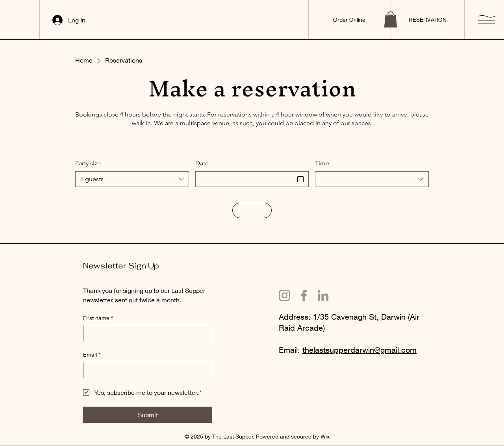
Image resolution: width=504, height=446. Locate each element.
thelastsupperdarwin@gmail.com (359, 350)
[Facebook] (304, 295)
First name (98, 318)
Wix (325, 436)
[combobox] (132, 179)
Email (92, 355)
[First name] (145, 333)
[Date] (245, 179)
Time (322, 163)
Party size (88, 163)
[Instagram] (284, 295)
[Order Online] (349, 20)
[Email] (145, 370)
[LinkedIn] (323, 295)
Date (202, 163)
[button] (391, 19)
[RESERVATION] (427, 20)
